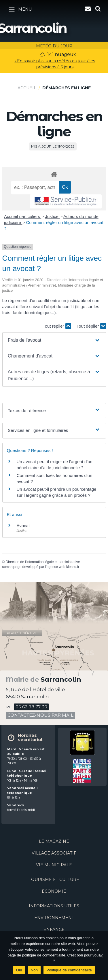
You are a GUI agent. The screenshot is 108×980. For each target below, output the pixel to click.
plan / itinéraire (22, 633)
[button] (54, 340)
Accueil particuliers (23, 216)
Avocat (23, 526)
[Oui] (101, 956)
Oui (19, 970)
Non (34, 970)
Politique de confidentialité (69, 970)
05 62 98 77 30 (31, 707)
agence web (56, 567)
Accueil (27, 88)
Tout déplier (91, 326)
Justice (52, 216)
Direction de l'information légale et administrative (43, 562)
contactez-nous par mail (40, 715)
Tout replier (57, 326)
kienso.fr (73, 567)
